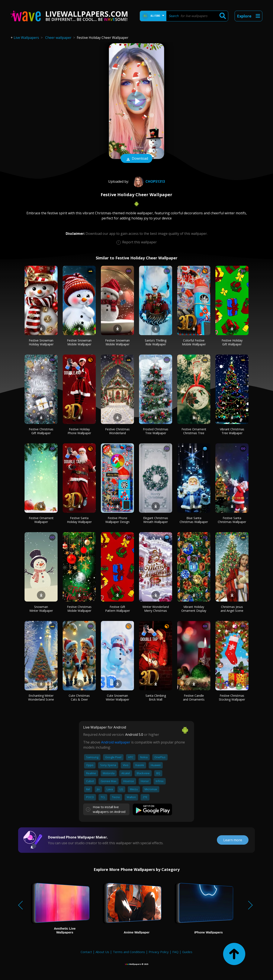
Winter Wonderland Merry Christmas (156, 609)
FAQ (175, 952)
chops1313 (148, 181)
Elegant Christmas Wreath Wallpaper (156, 520)
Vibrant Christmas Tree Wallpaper (232, 431)
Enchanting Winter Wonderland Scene (41, 697)
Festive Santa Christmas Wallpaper (232, 520)
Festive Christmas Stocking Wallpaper (232, 697)
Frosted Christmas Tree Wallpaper (156, 431)
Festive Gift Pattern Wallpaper (118, 609)
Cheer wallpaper (58, 38)
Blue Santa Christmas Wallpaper (194, 520)
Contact (86, 952)
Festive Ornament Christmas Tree (194, 431)
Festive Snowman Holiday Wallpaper (41, 342)
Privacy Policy (159, 952)
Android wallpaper (116, 742)
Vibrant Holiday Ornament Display (194, 609)
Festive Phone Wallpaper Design (117, 520)
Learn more (233, 840)
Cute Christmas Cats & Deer (79, 697)
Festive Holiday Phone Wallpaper (79, 431)
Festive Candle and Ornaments (194, 697)
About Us (102, 952)
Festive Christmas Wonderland (117, 431)
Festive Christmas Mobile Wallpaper (79, 609)
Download (136, 159)
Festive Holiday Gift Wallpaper (232, 342)
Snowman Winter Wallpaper (41, 609)
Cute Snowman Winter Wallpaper (118, 697)
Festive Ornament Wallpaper (41, 520)
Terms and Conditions (129, 952)
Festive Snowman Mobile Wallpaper (79, 342)
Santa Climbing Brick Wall (156, 697)
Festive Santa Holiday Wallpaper (79, 520)
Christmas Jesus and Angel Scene (232, 609)
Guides (187, 952)
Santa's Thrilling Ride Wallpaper (156, 342)
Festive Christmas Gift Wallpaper (41, 431)
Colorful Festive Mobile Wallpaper (194, 342)
